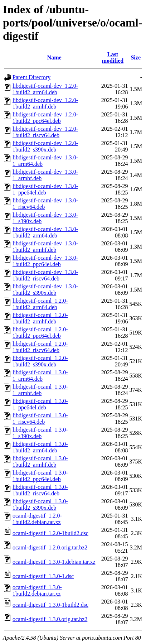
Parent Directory (31, 77)
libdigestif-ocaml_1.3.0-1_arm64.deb (40, 376)
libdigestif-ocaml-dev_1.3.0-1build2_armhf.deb (45, 247)
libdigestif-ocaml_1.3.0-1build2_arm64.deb (40, 447)
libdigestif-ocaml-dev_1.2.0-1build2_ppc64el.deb (45, 118)
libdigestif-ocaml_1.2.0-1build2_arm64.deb (40, 304)
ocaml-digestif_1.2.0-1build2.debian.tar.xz (37, 519)
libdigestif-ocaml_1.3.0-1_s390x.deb (40, 433)
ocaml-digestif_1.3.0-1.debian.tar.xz (54, 562)
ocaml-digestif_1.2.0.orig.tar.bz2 (50, 547)
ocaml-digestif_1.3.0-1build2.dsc (50, 605)
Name (54, 57)
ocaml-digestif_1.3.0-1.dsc (43, 576)
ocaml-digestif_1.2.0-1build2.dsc (50, 533)
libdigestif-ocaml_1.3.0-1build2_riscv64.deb (40, 490)
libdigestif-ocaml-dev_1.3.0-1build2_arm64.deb (45, 232)
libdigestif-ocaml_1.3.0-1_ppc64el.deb (40, 404)
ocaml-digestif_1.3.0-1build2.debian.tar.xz (37, 590)
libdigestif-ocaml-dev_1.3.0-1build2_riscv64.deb (45, 275)
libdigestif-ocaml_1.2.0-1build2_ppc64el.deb (40, 333)
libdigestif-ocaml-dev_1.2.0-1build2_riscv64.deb (45, 132)
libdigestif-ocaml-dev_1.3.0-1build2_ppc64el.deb (45, 261)
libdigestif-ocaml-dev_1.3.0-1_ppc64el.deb (45, 189)
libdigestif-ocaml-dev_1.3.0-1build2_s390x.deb (45, 290)
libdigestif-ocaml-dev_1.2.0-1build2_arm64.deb (45, 89)
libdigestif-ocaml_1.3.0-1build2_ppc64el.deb (40, 476)
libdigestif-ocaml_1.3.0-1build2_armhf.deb (40, 462)
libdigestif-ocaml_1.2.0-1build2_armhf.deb (40, 318)
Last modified (113, 57)
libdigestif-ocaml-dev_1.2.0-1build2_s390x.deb (45, 146)
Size (136, 57)
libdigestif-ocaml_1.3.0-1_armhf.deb (40, 390)
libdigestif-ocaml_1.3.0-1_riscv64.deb (40, 419)
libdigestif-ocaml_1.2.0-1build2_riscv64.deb (40, 347)
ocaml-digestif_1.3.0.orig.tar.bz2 (50, 619)
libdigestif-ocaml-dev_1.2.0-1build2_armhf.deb (45, 103)
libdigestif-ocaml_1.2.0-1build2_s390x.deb (40, 361)
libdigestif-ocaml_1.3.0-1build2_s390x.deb (40, 504)
